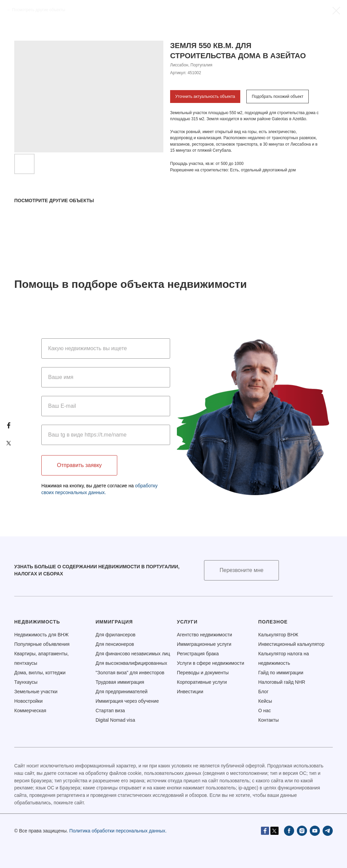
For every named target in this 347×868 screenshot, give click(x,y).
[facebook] (289, 831)
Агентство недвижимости (205, 635)
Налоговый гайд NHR (282, 682)
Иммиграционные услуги (204, 644)
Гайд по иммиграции (281, 673)
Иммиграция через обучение (127, 701)
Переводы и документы (203, 673)
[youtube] (315, 831)
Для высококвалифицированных (131, 663)
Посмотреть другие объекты (38, 10)
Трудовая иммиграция (120, 682)
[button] (241, 570)
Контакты (268, 720)
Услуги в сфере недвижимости (211, 663)
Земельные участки (36, 692)
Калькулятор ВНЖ (278, 635)
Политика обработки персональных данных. (118, 831)
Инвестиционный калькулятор (291, 644)
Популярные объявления (42, 644)
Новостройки (28, 701)
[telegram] (328, 831)
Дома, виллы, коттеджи (40, 673)
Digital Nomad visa (115, 720)
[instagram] (302, 831)
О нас (264, 711)
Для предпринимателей (121, 692)
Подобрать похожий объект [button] (278, 97)
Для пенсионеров (115, 644)
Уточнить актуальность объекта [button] (205, 97)
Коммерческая (30, 711)
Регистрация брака (198, 654)
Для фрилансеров (116, 635)
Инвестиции (190, 692)
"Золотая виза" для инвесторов (130, 673)
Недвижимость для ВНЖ (41, 635)
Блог (263, 692)
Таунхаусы (26, 682)
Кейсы (265, 701)
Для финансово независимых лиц (133, 654)
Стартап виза (110, 711)
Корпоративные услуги (202, 682)
